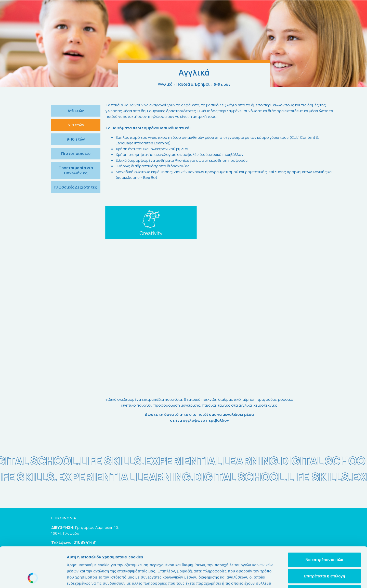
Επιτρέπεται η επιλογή (324, 538)
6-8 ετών (76, 125)
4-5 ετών (76, 111)
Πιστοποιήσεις (76, 153)
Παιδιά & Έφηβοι (193, 84)
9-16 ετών (76, 139)
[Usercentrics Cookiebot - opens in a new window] (33, 578)
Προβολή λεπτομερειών (303, 578)
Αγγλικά (165, 84)
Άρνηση (324, 554)
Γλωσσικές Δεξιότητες (76, 187)
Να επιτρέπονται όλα (325, 522)
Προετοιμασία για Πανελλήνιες (76, 170)
